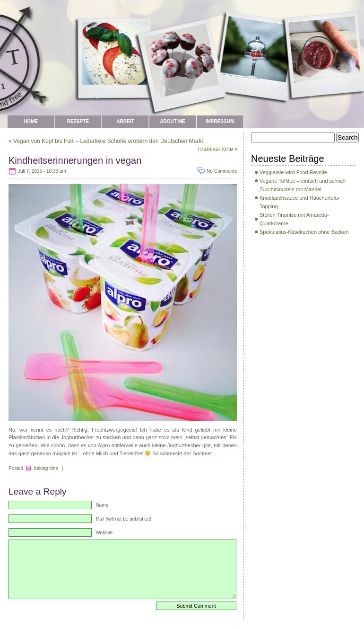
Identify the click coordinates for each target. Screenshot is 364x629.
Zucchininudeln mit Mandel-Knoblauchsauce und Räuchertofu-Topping (299, 198)
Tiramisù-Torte (215, 149)
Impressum (220, 121)
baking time (46, 468)
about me (172, 121)
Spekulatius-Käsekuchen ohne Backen (304, 232)
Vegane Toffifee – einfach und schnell (303, 181)
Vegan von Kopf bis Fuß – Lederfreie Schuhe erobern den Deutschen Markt (108, 141)
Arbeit (125, 121)
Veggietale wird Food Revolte (293, 172)
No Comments (222, 171)
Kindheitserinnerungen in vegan (75, 160)
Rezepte (78, 121)
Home (31, 121)
